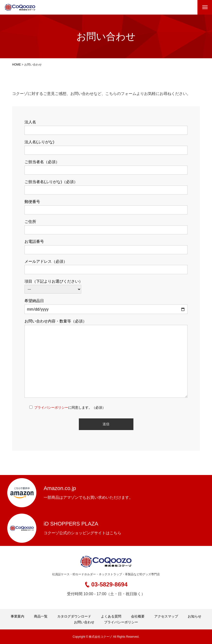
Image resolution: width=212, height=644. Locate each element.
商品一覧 (41, 616)
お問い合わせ (84, 622)
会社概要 (138, 616)
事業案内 (17, 616)
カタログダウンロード (74, 616)
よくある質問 (111, 616)
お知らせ (195, 616)
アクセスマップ (166, 616)
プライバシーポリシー (51, 407)
